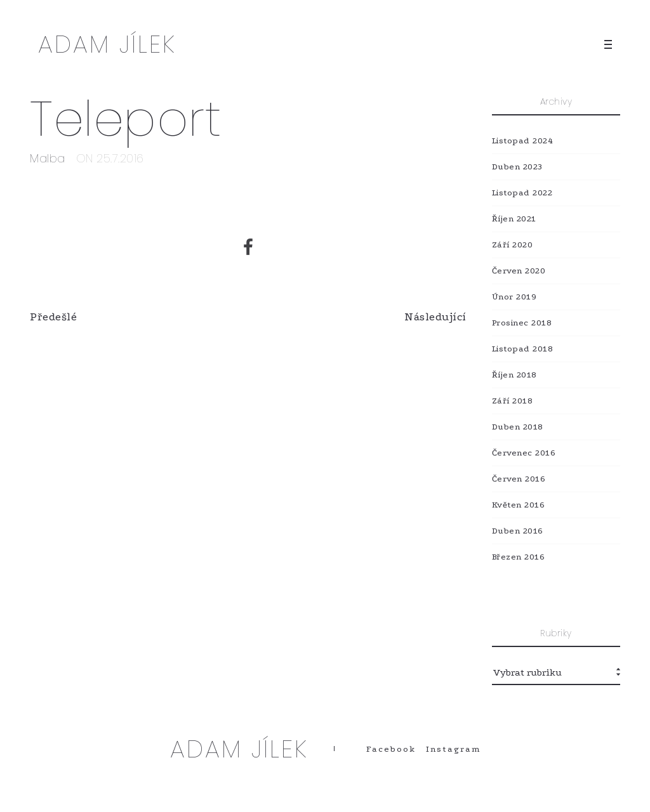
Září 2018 (513, 401)
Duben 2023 (517, 167)
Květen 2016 (519, 505)
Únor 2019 (514, 297)
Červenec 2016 (524, 453)
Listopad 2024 (523, 141)
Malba (48, 158)
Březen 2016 (519, 557)
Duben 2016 (518, 531)
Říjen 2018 (514, 375)
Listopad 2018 (523, 349)
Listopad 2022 (522, 193)
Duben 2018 (518, 427)
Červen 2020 (519, 271)
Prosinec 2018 (522, 323)
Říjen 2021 (514, 219)
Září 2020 (513, 245)
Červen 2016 (519, 479)
